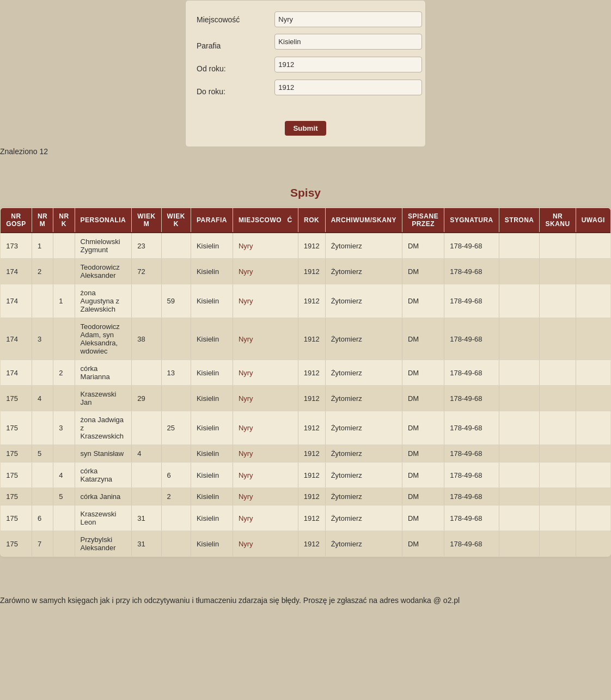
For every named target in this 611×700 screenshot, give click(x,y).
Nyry (246, 246)
